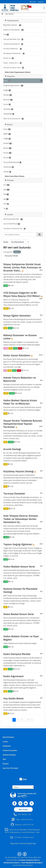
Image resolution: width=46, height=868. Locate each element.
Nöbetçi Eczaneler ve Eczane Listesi (20, 337)
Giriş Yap (33, 2)
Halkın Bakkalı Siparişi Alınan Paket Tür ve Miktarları (20, 402)
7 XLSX (6, 537)
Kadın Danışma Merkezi (17, 654)
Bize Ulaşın (23, 809)
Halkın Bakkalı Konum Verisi (19, 566)
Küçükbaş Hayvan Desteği (18, 471)
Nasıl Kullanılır (8, 737)
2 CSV (6, 308)
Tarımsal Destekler (14, 493)
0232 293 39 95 (27, 820)
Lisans (5, 741)
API (5, 370)
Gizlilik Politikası (9, 755)
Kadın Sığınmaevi (13, 676)
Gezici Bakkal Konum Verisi (19, 614)
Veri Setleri (10, 14)
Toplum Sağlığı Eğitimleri (18, 544)
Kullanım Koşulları (10, 750)
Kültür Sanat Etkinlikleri (17, 355)
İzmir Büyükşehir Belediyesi (32, 863)
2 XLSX (12, 393)
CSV (5, 328)
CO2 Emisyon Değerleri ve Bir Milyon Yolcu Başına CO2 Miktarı (22, 294)
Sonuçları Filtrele (11, 256)
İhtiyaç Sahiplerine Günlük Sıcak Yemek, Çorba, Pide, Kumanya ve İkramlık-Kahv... (22, 267)
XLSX (6, 286)
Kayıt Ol (41, 2)
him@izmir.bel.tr (28, 837)
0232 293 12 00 (28, 825)
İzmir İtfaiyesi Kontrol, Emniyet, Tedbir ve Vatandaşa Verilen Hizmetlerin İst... (21, 519)
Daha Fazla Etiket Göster (15, 176)
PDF (20, 348)
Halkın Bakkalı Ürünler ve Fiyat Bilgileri (21, 638)
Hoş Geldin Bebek (13, 698)
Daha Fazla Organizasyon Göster (18, 72)
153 (30, 814)
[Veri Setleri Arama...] (20, 234)
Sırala (6, 242)
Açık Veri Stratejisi (10, 768)
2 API (6, 348)
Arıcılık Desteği (12, 449)
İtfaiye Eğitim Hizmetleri (17, 316)
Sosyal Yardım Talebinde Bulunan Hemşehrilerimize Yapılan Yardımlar (23, 424)
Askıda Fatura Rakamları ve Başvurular (20, 379)
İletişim (6, 764)
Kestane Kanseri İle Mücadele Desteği (20, 590)
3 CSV (6, 509)
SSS (4, 759)
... (25, 720)
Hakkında (7, 746)
